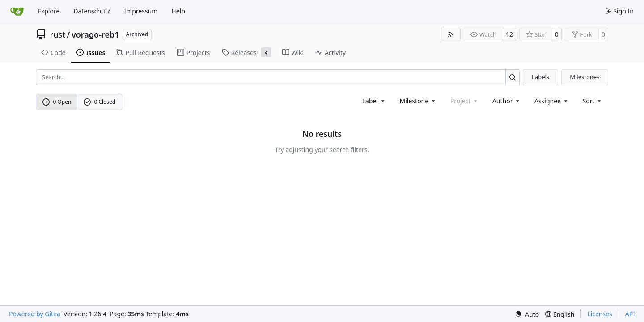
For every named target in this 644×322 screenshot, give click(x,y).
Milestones (585, 77)
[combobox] (374, 101)
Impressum (141, 11)
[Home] (17, 11)
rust (58, 34)
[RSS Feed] (451, 34)
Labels (540, 77)
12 (509, 34)
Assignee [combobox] (552, 101)
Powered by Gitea (35, 314)
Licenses (600, 314)
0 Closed (100, 102)
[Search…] (513, 77)
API (630, 314)
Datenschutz (92, 11)
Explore (49, 11)
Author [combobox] (506, 101)
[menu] (593, 101)
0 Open (57, 102)
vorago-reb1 (95, 34)
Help (178, 11)
